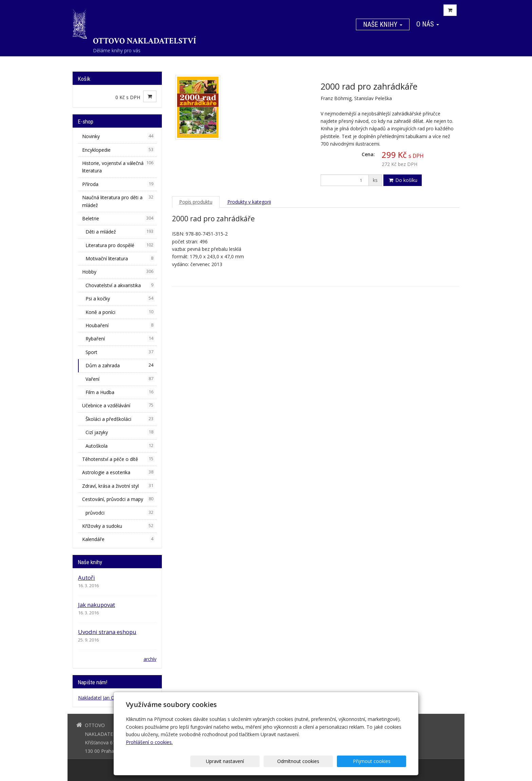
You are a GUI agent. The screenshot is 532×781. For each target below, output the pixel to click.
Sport (120, 352)
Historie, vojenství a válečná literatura (118, 167)
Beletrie (118, 218)
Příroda (118, 184)
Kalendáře (118, 539)
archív (150, 659)
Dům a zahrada (120, 365)
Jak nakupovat (97, 605)
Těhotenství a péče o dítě (118, 459)
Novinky (118, 136)
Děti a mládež (120, 231)
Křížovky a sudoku (118, 526)
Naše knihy (383, 24)
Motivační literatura (120, 258)
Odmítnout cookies (324, 761)
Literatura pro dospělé (120, 245)
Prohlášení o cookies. (149, 742)
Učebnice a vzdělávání (118, 405)
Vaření (120, 379)
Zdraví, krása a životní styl (118, 486)
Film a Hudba (120, 392)
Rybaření (120, 338)
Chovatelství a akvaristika (120, 285)
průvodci (120, 513)
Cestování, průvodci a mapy (118, 499)
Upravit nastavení (268, 761)
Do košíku (403, 180)
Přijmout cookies (380, 761)
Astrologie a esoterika (118, 472)
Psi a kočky (120, 298)
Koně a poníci (120, 312)
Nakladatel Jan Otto (100, 698)
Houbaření (120, 325)
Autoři (87, 578)
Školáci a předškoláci (120, 419)
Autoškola (120, 446)
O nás (428, 24)
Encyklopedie (118, 150)
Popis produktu (196, 202)
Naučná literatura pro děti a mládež (118, 201)
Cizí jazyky (120, 432)
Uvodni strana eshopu (107, 632)
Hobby (118, 272)
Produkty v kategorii (249, 202)
